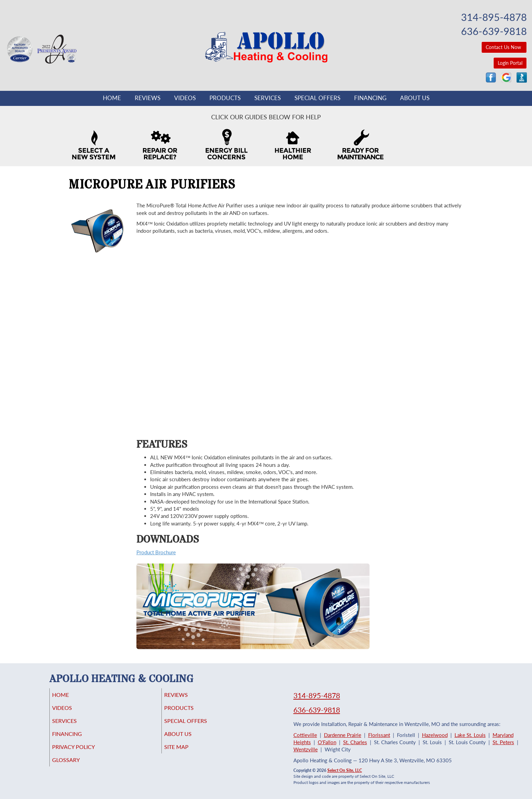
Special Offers (317, 98)
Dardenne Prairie (343, 735)
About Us (415, 98)
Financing (370, 98)
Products (225, 98)
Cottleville (305, 735)
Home (112, 98)
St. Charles (355, 742)
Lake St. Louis (470, 735)
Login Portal (510, 63)
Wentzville (306, 749)
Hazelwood (435, 735)
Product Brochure (156, 552)
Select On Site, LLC (345, 770)
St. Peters (503, 742)
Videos (185, 98)
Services (268, 98)
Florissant (379, 735)
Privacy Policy (84, 753)
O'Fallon (327, 742)
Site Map (186, 753)
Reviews (148, 98)
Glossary (75, 767)
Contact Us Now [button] (504, 47)
